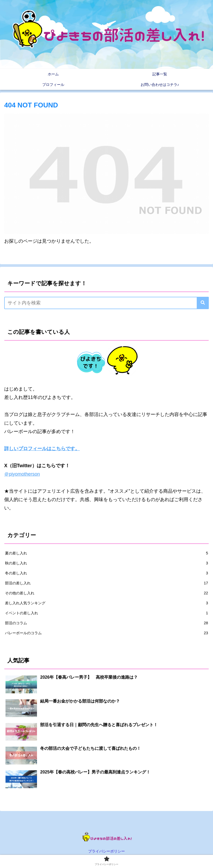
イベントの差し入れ (106, 613)
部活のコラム (106, 623)
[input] (106, 303)
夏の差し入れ (106, 553)
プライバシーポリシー (106, 851)
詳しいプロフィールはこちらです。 (42, 449)
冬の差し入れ (106, 573)
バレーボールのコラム (106, 633)
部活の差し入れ (106, 583)
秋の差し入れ (106, 563)
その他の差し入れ (106, 593)
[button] (203, 303)
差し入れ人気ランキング (106, 603)
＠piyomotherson (22, 474)
